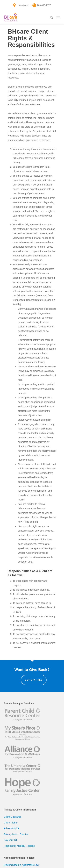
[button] (58, 18)
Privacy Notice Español (16, 834)
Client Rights (11, 823)
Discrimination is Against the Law (21, 865)
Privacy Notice (12, 828)
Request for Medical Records (19, 846)
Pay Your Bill (11, 840)
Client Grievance (13, 817)
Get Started (34, 680)
